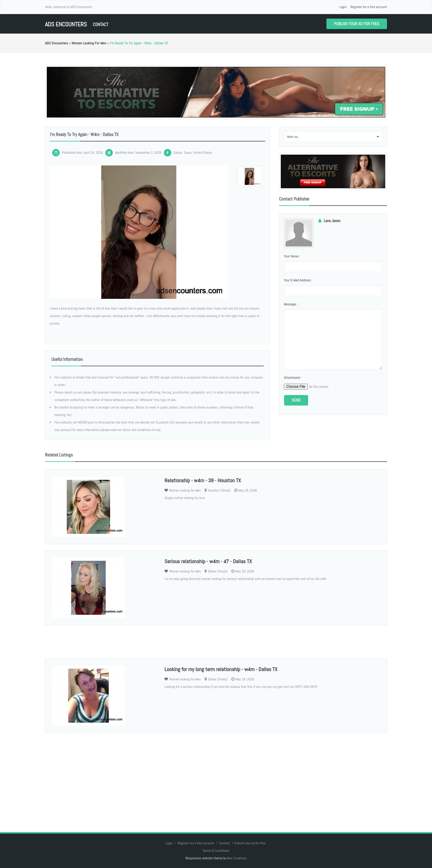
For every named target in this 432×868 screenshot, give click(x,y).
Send (296, 400)
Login (343, 7)
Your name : (292, 256)
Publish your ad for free (357, 24)
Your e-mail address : (298, 280)
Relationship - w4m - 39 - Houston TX (203, 480)
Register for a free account (369, 7)
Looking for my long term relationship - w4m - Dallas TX (221, 669)
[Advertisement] (216, 777)
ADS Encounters (66, 24)
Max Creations (237, 858)
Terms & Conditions (216, 851)
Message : (291, 304)
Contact (100, 24)
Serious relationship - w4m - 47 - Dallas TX (208, 561)
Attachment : (293, 378)
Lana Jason (332, 221)
